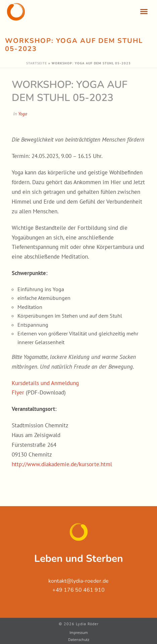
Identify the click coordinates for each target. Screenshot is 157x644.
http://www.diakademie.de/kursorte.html (62, 464)
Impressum (79, 632)
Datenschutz (79, 639)
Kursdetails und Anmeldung (45, 383)
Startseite (37, 63)
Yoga (23, 114)
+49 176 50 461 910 (78, 590)
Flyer (18, 392)
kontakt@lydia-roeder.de (78, 581)
